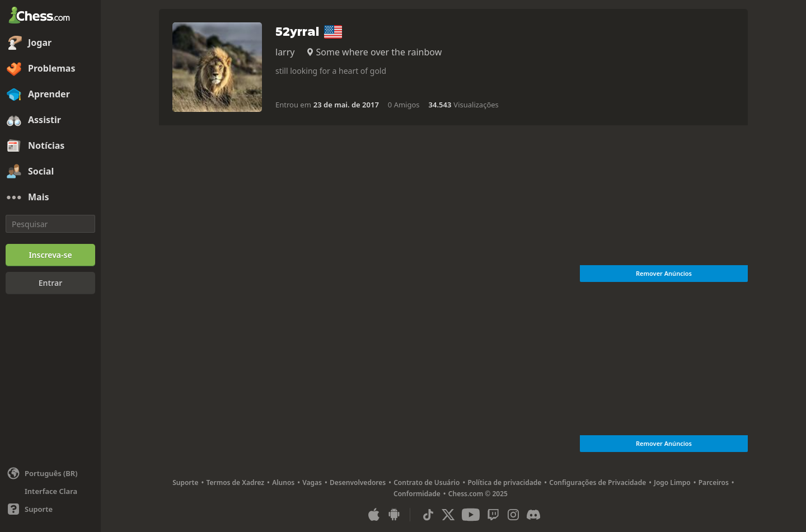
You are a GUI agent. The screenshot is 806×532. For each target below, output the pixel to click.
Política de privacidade (504, 482)
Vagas (312, 482)
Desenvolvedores (358, 482)
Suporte (185, 482)
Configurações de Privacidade (598, 482)
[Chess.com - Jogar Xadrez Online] (50, 16)
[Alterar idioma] (50, 473)
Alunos (283, 482)
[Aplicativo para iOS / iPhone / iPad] (374, 515)
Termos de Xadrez (235, 482)
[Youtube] (471, 515)
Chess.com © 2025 (478, 494)
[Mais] (50, 197)
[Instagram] (513, 515)
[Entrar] (50, 283)
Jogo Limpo (672, 482)
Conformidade (417, 494)
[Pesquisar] (50, 224)
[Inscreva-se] (50, 255)
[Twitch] (493, 515)
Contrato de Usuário (427, 482)
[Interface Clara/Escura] (50, 491)
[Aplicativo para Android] (394, 515)
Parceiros (714, 482)
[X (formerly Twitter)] (448, 515)
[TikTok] (428, 515)
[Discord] (533, 515)
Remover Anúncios (664, 273)
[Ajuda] (50, 509)
